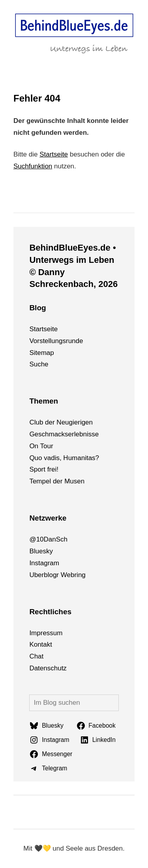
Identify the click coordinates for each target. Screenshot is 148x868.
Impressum (46, 633)
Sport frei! (44, 469)
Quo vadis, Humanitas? (64, 458)
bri (74, 575)
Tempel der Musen (57, 481)
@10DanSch (48, 539)
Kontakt (41, 644)
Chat (36, 656)
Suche (39, 364)
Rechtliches (50, 612)
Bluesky (41, 551)
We (66, 575)
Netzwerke (48, 518)
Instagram (44, 563)
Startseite (54, 154)
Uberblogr (44, 575)
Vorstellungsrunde (56, 341)
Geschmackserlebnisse (64, 434)
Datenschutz (48, 668)
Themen (44, 401)
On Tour (41, 446)
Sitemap (41, 353)
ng (82, 575)
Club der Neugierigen (61, 422)
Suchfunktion (33, 166)
